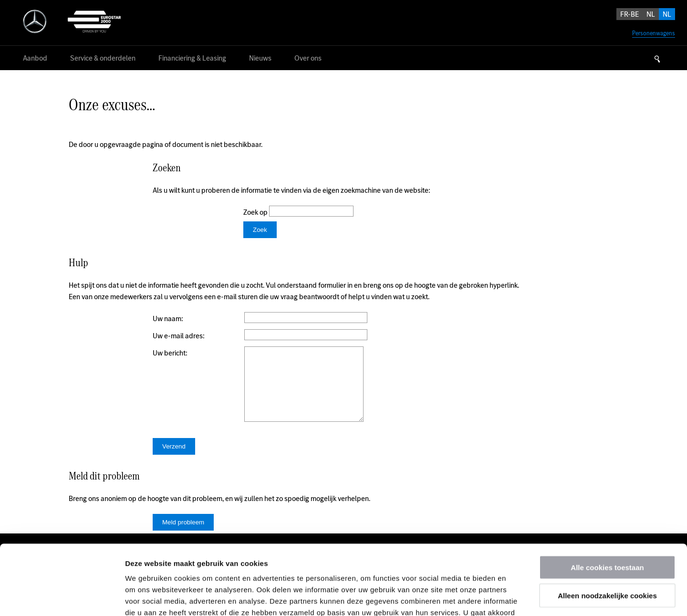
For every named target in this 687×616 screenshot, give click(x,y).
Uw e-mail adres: (179, 336)
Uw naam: (168, 318)
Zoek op (256, 212)
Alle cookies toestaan (607, 502)
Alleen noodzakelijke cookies (607, 530)
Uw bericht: (170, 353)
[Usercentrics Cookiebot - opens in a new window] (62, 597)
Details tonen (515, 597)
